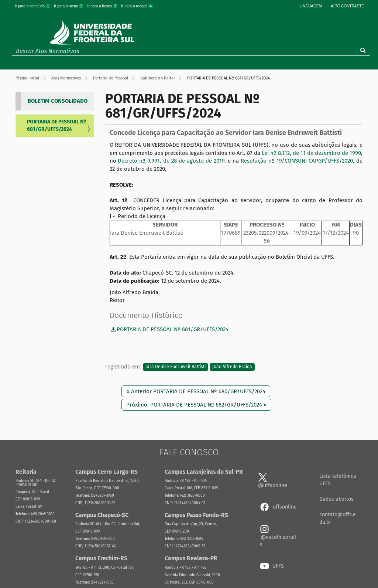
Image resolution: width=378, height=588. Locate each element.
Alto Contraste (347, 6)
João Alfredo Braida (232, 367)
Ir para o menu (69, 6)
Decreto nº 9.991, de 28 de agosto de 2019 (171, 161)
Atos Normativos (66, 78)
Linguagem (311, 6)
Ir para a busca (103, 6)
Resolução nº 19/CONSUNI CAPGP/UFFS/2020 (297, 161)
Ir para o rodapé (137, 6)
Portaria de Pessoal (111, 78)
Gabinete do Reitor (158, 78)
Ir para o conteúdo (33, 6)
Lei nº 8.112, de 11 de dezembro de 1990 (311, 153)
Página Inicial (27, 78)
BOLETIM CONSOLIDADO (58, 101)
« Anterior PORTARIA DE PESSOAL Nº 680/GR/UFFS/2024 (196, 391)
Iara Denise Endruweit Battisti (176, 367)
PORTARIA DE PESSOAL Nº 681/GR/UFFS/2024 (56, 125)
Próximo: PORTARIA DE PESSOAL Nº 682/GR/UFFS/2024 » (196, 405)
